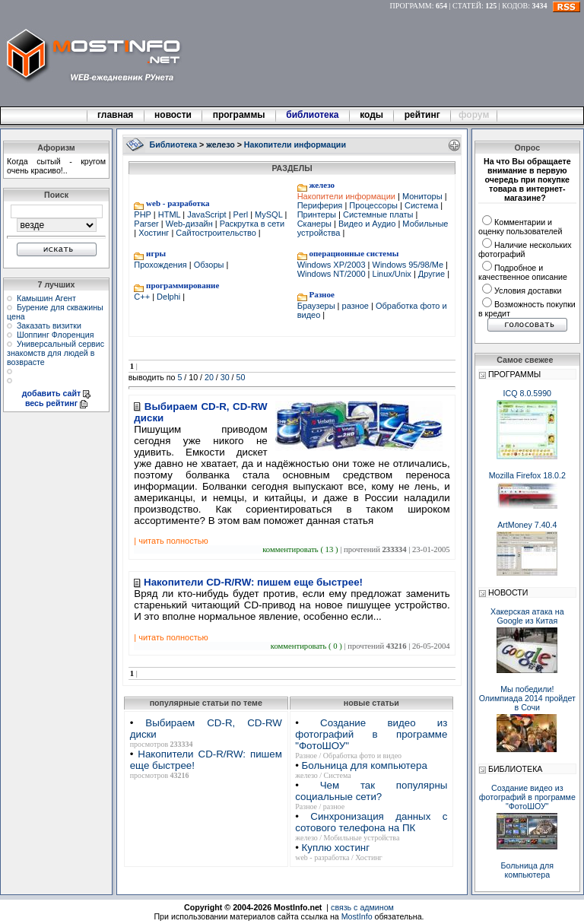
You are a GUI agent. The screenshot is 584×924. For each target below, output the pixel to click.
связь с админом (362, 907)
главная (116, 115)
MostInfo (357, 916)
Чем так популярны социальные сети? (371, 791)
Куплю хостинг (336, 848)
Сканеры (316, 224)
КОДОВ (515, 6)
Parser (147, 224)
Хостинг (154, 233)
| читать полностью (171, 541)
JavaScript (206, 214)
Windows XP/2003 (333, 265)
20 (209, 377)
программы (239, 115)
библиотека (313, 115)
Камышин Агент (46, 298)
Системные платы (378, 214)
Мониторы (422, 196)
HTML (170, 214)
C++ (143, 297)
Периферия (321, 205)
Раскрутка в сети (251, 224)
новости (173, 115)
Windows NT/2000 (333, 274)
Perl (241, 214)
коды (372, 115)
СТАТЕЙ (467, 6)
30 (225, 377)
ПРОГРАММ (411, 6)
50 (241, 377)
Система (421, 205)
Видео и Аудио (367, 224)
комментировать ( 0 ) (308, 646)
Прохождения (162, 265)
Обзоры (209, 265)
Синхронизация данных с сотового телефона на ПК (371, 822)
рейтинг (424, 115)
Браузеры (317, 306)
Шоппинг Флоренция (56, 335)
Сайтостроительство (216, 233)
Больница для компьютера (365, 765)
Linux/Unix (391, 274)
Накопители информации (348, 196)
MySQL (268, 214)
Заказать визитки (49, 325)
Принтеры (318, 214)
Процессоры (373, 205)
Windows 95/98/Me (408, 265)
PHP (143, 214)
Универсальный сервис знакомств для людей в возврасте (56, 353)
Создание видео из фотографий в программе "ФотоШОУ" (371, 734)
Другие (432, 274)
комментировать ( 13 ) (301, 549)
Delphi (168, 297)
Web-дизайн (189, 224)
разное (355, 306)
